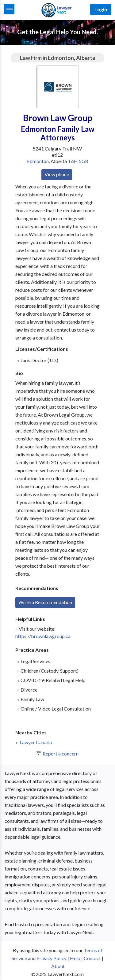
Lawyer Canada (36, 742)
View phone (57, 174)
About (58, 966)
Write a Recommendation (45, 602)
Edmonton (38, 161)
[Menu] (9, 9)
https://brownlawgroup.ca (43, 636)
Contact (92, 958)
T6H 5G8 (78, 161)
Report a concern (61, 754)
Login (101, 9)
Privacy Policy (52, 958)
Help (75, 958)
